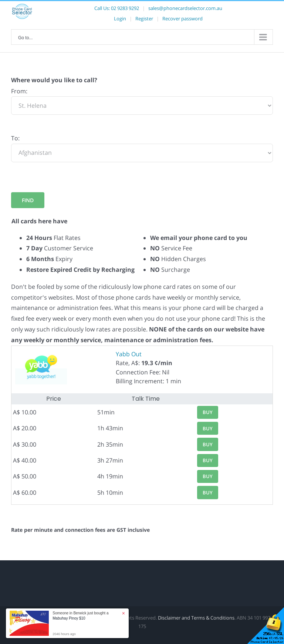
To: (15, 138)
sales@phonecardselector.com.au (185, 8)
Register (144, 19)
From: (19, 91)
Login (120, 19)
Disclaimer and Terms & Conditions (196, 618)
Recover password (182, 19)
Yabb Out (129, 354)
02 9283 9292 (125, 8)
